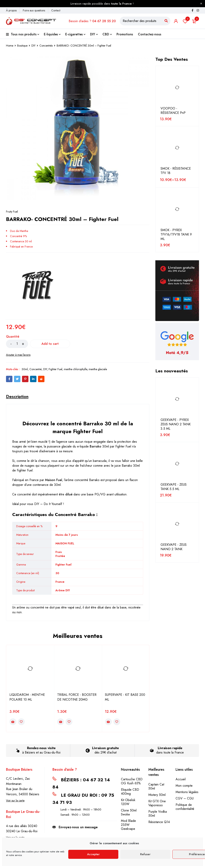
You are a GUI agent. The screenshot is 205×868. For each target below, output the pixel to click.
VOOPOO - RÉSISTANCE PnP (173, 111)
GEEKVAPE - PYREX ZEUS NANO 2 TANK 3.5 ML (176, 424)
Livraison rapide (170, 748)
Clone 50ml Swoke (129, 812)
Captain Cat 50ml (156, 786)
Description (17, 396)
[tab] (17, 396)
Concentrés (46, 46)
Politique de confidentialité (185, 807)
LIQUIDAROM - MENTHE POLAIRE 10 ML (27, 697)
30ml (25, 369)
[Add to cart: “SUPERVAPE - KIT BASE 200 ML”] (108, 722)
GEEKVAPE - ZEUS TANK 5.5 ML (174, 487)
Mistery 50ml (157, 795)
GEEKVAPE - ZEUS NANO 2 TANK (174, 547)
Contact (56, 10)
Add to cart (50, 344)
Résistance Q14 (159, 822)
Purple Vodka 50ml (158, 814)
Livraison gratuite (106, 748)
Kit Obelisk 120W (128, 802)
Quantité (13, 337)
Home (10, 46)
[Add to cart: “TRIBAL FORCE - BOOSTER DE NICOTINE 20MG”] (61, 722)
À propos (11, 10)
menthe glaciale (98, 369)
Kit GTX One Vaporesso (157, 803)
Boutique (22, 46)
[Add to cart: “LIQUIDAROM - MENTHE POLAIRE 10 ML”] (13, 722)
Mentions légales (187, 792)
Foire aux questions (34, 10)
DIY (33, 46)
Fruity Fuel (12, 212)
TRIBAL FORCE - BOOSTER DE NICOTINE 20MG (77, 697)
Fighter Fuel (55, 369)
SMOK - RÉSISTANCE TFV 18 (176, 171)
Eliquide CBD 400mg (130, 792)
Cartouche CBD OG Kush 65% (132, 781)
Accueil (181, 779)
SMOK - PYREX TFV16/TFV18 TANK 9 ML (176, 235)
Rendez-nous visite (41, 748)
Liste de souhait (185, 21)
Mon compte (184, 786)
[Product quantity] (17, 344)
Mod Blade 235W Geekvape (128, 825)
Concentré (36, 369)
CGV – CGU (185, 798)
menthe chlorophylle (75, 369)
